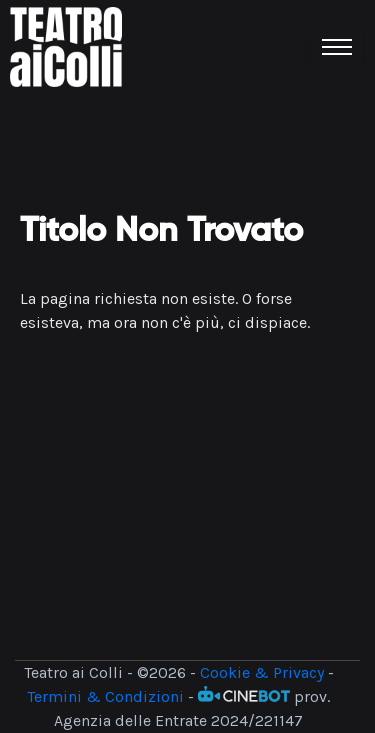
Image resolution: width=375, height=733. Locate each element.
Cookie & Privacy (262, 672)
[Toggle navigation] (337, 47)
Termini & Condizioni (105, 696)
